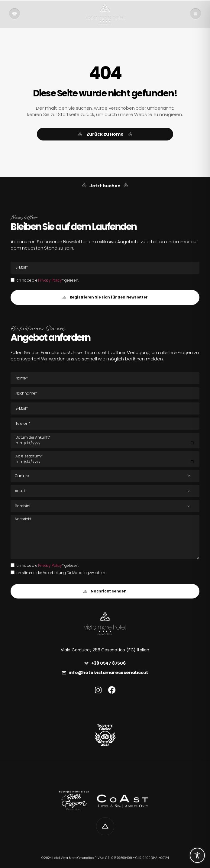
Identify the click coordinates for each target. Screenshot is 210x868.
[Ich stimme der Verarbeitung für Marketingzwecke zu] (13, 572)
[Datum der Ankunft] (105, 440)
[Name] (105, 378)
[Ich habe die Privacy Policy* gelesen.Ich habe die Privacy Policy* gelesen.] (13, 280)
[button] (105, 297)
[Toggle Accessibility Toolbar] (197, 855)
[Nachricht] (105, 537)
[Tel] (105, 424)
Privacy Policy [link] (50, 280)
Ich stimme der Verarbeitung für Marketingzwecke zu (61, 573)
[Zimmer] (105, 476)
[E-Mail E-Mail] (105, 268)
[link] (15, 14)
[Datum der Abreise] (105, 459)
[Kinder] (105, 506)
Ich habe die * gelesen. (47, 280)
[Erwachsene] (105, 491)
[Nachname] (105, 393)
